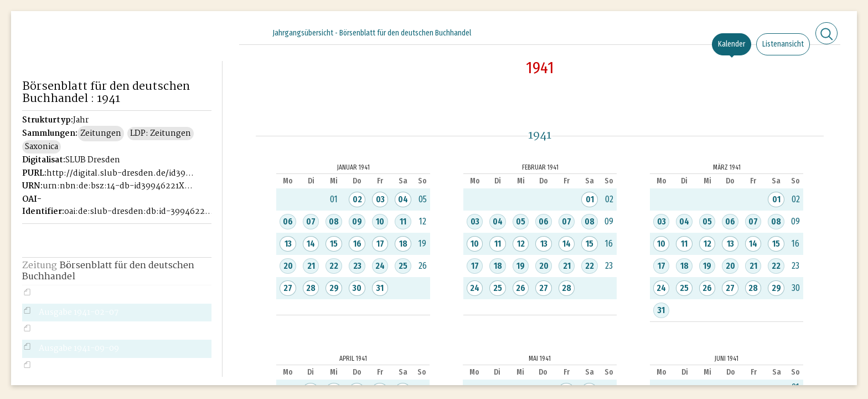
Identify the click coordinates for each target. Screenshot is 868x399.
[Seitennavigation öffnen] (215, 32)
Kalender (732, 44)
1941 (540, 68)
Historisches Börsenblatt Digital (73, 53)
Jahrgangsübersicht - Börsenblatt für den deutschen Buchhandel (372, 33)
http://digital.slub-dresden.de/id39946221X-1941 (122, 173)
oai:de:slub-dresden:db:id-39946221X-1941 (139, 212)
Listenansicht (783, 44)
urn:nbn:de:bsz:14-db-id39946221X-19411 (118, 186)
